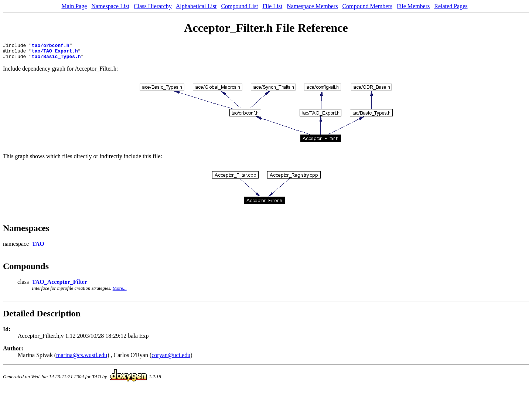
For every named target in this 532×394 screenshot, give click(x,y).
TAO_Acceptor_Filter (59, 285)
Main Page (74, 6)
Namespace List (110, 6)
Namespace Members (312, 6)
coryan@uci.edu (171, 358)
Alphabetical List (196, 6)
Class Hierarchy (153, 6)
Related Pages (451, 6)
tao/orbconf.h (50, 46)
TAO (38, 247)
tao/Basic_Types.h (56, 60)
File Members (413, 6)
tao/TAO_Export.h (55, 53)
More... (120, 291)
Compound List (239, 6)
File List (272, 6)
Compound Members (367, 6)
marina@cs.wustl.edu (82, 358)
